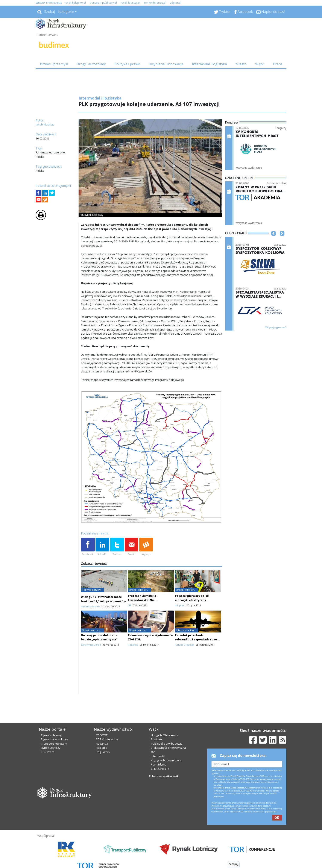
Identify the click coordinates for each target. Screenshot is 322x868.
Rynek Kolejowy (51, 735)
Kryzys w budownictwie (166, 760)
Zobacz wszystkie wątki (164, 776)
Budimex (157, 739)
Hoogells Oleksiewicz (165, 735)
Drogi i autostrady (91, 64)
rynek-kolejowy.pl (75, 3)
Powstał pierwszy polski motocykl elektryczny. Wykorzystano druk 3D (192, 600)
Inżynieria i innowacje (166, 64)
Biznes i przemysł (54, 64)
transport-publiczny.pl (103, 3)
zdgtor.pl (176, 3)
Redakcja (102, 744)
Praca (278, 64)
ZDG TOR (102, 735)
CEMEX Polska (160, 769)
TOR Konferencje (107, 739)
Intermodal (158, 756)
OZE (154, 752)
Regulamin (103, 752)
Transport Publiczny (54, 744)
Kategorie (66, 12)
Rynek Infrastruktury (54, 739)
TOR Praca (48, 752)
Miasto (241, 64)
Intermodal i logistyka (209, 64)
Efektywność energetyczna (168, 748)
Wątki (260, 64)
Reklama (102, 748)
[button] (273, 240)
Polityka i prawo (127, 64)
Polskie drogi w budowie (167, 744)
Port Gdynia (159, 764)
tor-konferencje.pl (155, 3)
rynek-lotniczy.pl (131, 3)
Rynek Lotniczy (51, 748)
